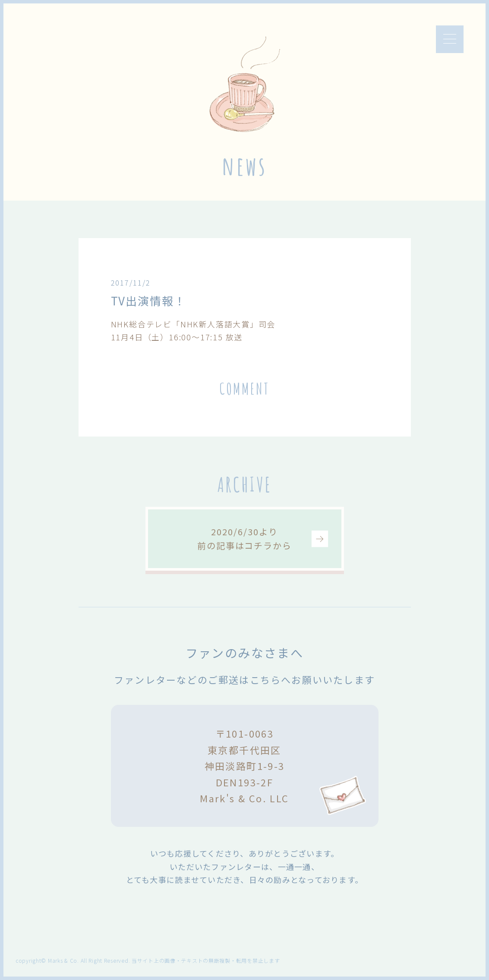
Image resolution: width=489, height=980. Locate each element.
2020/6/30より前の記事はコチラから (244, 539)
